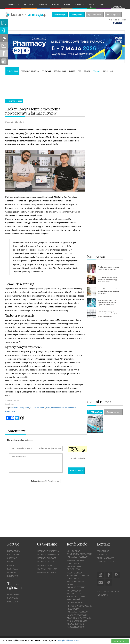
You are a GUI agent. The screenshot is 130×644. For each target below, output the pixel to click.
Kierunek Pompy (45, 565)
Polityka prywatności (109, 591)
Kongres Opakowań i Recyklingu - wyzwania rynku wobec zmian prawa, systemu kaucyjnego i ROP (79, 621)
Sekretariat (103, 551)
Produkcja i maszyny (30, 71)
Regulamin (102, 595)
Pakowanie (47, 71)
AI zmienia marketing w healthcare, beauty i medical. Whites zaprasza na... (107, 314)
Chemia (56, 4)
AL (31, 408)
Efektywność (60, 71)
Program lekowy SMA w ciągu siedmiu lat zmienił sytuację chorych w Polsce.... (108, 280)
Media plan (108, 71)
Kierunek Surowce (47, 558)
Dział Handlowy (105, 558)
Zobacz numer (113, 412)
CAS (48, 408)
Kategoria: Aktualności (15, 122)
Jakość (72, 71)
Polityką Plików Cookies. (69, 640)
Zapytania (13, 598)
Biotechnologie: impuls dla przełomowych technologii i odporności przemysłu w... (107, 302)
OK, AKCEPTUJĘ (121, 641)
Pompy (67, 4)
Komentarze (16, 431)
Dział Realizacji (105, 562)
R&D (80, 71)
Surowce (43, 4)
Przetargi (13, 602)
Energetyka (13, 4)
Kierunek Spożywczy (48, 555)
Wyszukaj (118, 6)
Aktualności (12, 71)
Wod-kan (91, 6)
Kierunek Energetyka (48, 551)
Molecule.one (39, 408)
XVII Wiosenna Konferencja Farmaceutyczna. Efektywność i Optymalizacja (76, 597)
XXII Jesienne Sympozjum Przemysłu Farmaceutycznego (79, 554)
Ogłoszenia (13, 595)
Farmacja (80, 4)
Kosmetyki (103, 4)
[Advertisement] (53, 85)
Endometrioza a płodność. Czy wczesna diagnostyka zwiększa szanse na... (108, 291)
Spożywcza (29, 4)
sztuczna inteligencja (20, 408)
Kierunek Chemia (46, 562)
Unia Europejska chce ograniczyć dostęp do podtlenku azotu (109, 268)
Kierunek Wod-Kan (46, 572)
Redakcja (102, 555)
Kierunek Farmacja (47, 569)
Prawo (87, 71)
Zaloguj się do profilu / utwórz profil (45, 481)
